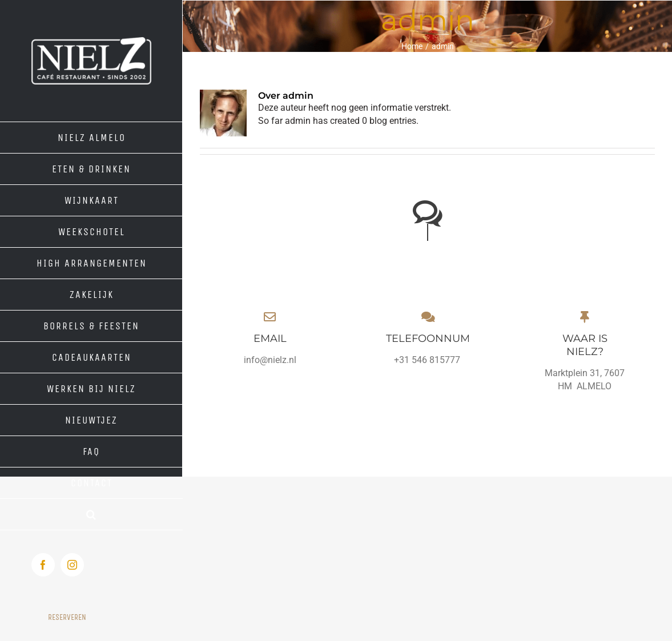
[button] (91, 515)
